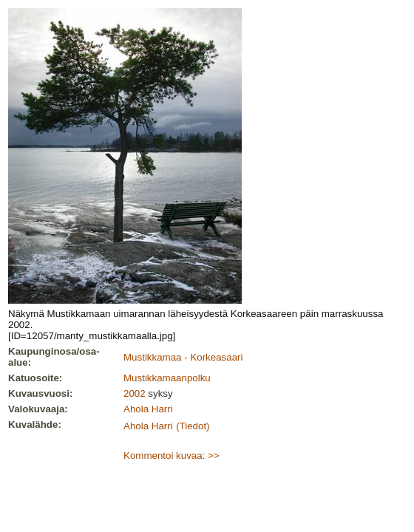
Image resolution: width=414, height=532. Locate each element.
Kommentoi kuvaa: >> (172, 456)
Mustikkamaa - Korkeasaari (183, 357)
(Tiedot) (193, 426)
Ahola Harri (148, 409)
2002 (135, 393)
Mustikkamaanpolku (167, 378)
